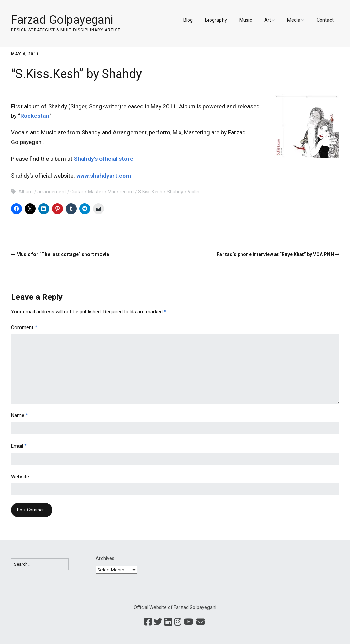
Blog (188, 20)
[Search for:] (40, 564)
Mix (111, 192)
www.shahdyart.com (104, 176)
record (127, 192)
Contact (325, 20)
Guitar (77, 192)
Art (268, 20)
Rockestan (35, 116)
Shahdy (175, 192)
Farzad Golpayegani (62, 20)
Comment (24, 327)
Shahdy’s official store (104, 159)
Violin (193, 192)
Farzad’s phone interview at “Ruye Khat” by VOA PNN (275, 254)
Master (96, 192)
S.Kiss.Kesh (150, 192)
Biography (216, 20)
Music (246, 20)
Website (20, 477)
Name (19, 415)
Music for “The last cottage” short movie (63, 254)
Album (26, 192)
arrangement (52, 192)
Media (294, 20)
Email (19, 446)
